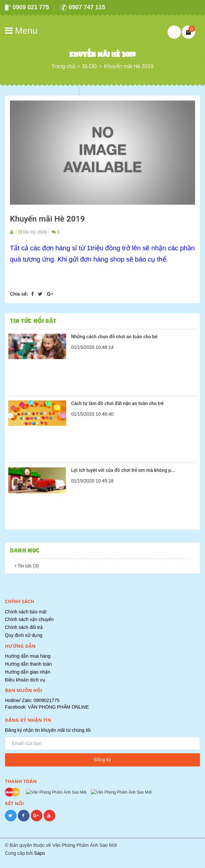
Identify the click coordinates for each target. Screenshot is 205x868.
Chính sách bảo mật (26, 612)
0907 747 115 (83, 7)
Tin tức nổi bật (33, 321)
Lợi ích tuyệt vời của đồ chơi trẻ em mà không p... (123, 470)
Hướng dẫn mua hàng (28, 656)
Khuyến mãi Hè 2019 (47, 219)
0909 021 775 (27, 7)
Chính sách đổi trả (24, 627)
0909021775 (46, 700)
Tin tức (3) (26, 566)
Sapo (40, 861)
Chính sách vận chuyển (29, 619)
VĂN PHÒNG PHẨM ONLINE (58, 707)
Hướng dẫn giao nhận (28, 672)
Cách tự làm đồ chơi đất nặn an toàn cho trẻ (118, 403)
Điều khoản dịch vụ (25, 680)
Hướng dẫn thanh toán (28, 664)
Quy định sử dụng (24, 635)
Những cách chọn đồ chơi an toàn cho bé (114, 337)
